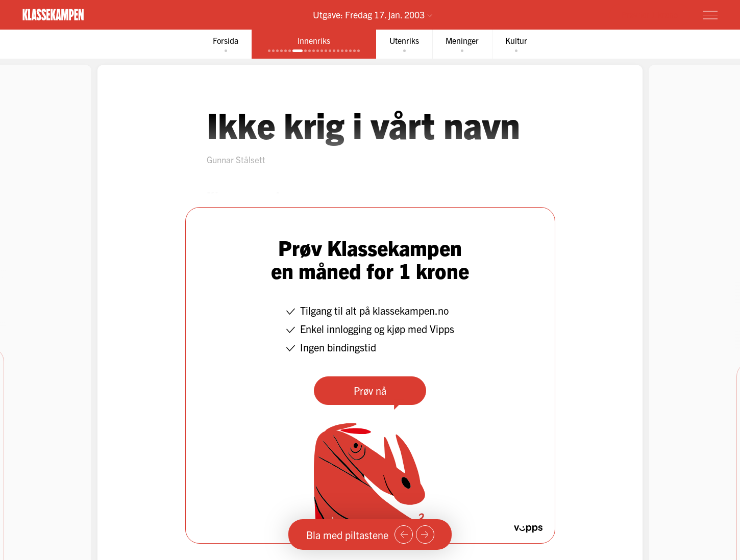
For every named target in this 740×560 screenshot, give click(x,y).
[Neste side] (425, 534)
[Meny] (710, 15)
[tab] (226, 44)
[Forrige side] (404, 534)
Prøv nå (370, 390)
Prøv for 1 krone (650, 14)
